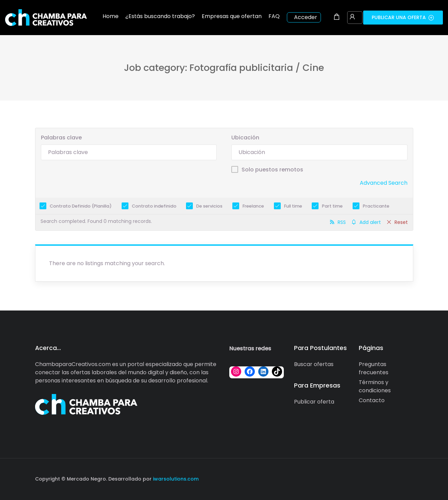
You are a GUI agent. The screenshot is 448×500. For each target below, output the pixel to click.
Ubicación (245, 138)
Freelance (253, 206)
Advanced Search (384, 183)
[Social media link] (407, 478)
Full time (293, 206)
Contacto (372, 400)
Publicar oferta (314, 402)
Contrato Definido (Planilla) (81, 206)
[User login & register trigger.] (352, 17)
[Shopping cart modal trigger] (337, 17)
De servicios (209, 206)
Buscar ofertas (314, 364)
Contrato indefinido (154, 206)
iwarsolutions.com (175, 479)
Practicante (376, 206)
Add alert (370, 222)
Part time (332, 206)
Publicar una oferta (403, 17)
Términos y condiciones (375, 386)
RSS (342, 222)
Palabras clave (61, 138)
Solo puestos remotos (272, 170)
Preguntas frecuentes (374, 368)
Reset (401, 222)
